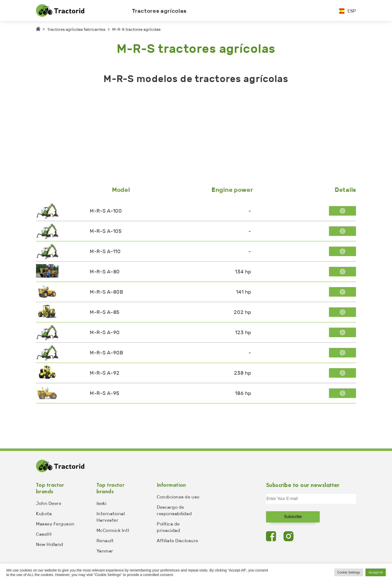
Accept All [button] (376, 572)
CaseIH (44, 534)
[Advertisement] (186, 136)
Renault (105, 541)
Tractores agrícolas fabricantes (76, 29)
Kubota (44, 514)
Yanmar (105, 551)
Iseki (101, 503)
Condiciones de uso (178, 497)
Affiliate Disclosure (177, 541)
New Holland (50, 544)
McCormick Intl (113, 530)
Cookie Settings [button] (349, 572)
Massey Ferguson (55, 524)
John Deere (49, 503)
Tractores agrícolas (159, 11)
